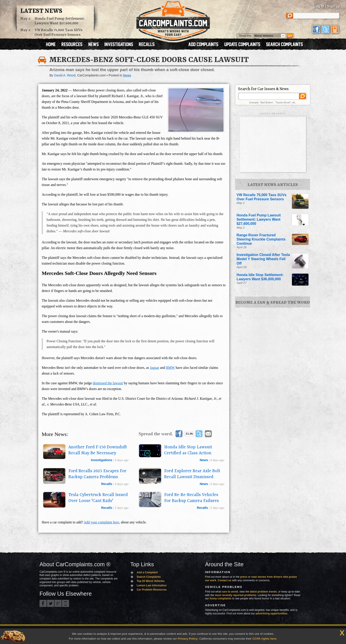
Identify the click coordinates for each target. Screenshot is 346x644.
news (204, 460)
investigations (102, 460)
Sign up (334, 6)
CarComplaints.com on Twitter (51, 603)
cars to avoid (230, 592)
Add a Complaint (147, 572)
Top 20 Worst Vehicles (150, 581)
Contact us (225, 580)
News (127, 75)
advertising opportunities (271, 614)
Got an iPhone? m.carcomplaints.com (66, 603)
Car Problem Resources (152, 590)
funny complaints (221, 599)
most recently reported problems (236, 595)
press (244, 577)
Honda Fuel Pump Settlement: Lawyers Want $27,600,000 (60, 21)
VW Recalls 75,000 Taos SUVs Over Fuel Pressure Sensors (59, 32)
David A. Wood (65, 75)
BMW (170, 368)
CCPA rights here (264, 639)
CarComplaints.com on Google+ (58, 603)
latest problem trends (263, 592)
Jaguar (154, 368)
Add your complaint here (101, 522)
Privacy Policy (188, 639)
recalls (107, 484)
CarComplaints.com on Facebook (43, 603)
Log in (319, 6)
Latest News (41, 11)
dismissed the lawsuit (108, 383)
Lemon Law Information (151, 585)
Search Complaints (149, 577)
